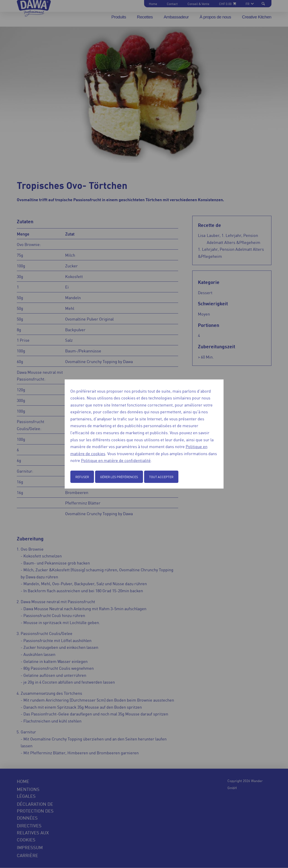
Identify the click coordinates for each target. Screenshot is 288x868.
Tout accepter (161, 477)
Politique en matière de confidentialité (116, 460)
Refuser (82, 477)
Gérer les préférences (119, 477)
